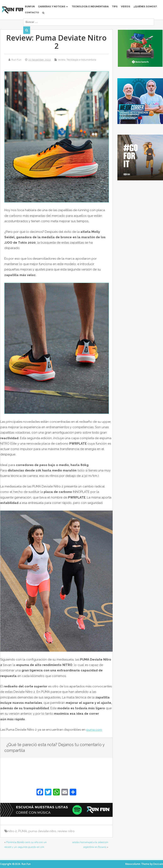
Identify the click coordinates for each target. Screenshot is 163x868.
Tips (115, 7)
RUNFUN (30, 7)
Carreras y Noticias (52, 7)
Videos (126, 7)
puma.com (94, 730)
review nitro (66, 831)
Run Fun (16, 60)
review (62, 60)
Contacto (32, 13)
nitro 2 (12, 831)
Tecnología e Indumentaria (90, 7)
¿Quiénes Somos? (145, 7)
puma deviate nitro (42, 831)
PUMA (23, 831)
